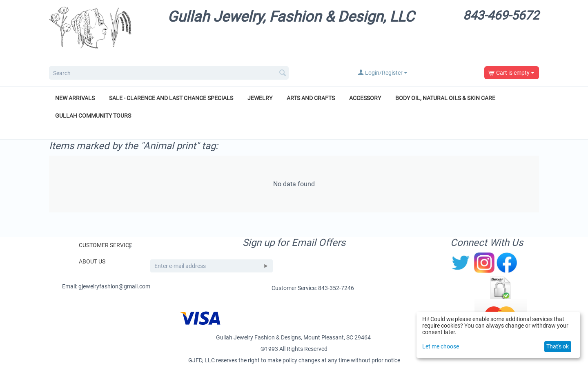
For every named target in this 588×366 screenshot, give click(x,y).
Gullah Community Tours (93, 116)
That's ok (558, 346)
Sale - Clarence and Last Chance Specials (171, 98)
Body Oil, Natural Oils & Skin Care (445, 98)
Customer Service (106, 245)
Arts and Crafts (311, 98)
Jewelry (260, 98)
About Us (92, 261)
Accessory (365, 98)
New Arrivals (75, 98)
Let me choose (441, 346)
